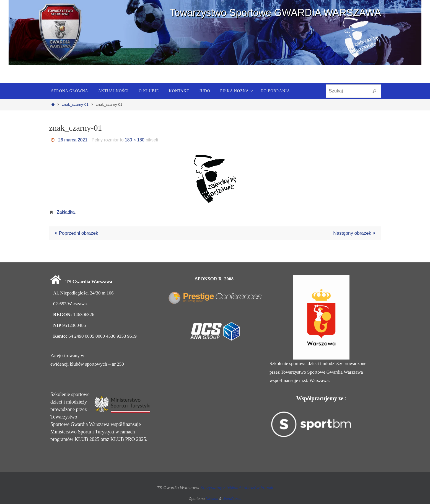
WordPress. (232, 499)
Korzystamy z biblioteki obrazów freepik (237, 488)
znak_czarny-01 (75, 104)
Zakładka (66, 212)
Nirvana (212, 499)
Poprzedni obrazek (75, 233)
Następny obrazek (355, 233)
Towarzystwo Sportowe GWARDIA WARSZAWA (275, 13)
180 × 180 (135, 140)
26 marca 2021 (73, 140)
